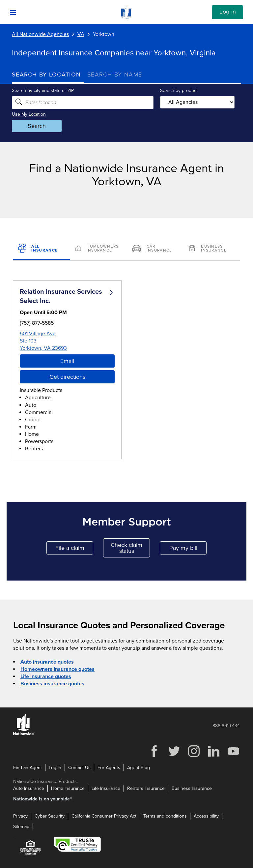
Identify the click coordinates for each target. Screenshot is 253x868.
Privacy (20, 816)
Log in (228, 12)
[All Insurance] (42, 249)
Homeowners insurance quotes (57, 669)
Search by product (179, 90)
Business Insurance (192, 788)
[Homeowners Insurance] (98, 249)
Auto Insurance (29, 788)
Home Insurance (68, 788)
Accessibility (206, 816)
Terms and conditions (165, 816)
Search (37, 126)
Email (67, 361)
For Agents (109, 768)
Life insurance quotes (46, 676)
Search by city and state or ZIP (43, 90)
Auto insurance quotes (47, 662)
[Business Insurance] (211, 249)
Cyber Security (50, 816)
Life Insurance (106, 788)
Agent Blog (139, 768)
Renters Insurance (146, 788)
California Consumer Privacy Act (104, 816)
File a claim (74, 549)
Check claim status (130, 548)
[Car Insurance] (155, 249)
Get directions (67, 377)
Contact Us (79, 768)
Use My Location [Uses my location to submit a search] (29, 114)
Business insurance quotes (52, 684)
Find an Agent (28, 768)
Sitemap (21, 827)
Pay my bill (188, 549)
